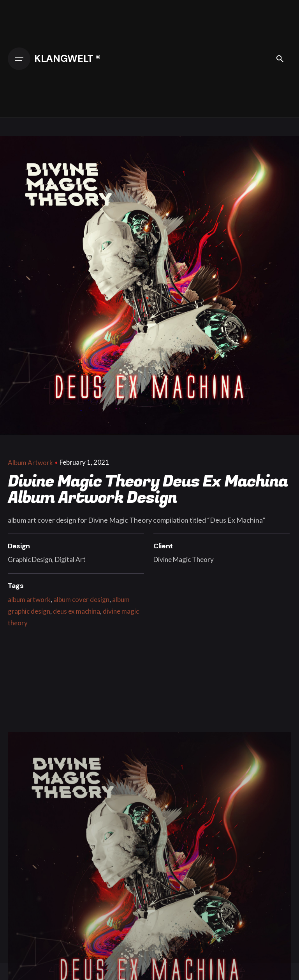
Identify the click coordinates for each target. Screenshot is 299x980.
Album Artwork (30, 463)
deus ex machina (77, 611)
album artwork (29, 599)
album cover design (81, 599)
